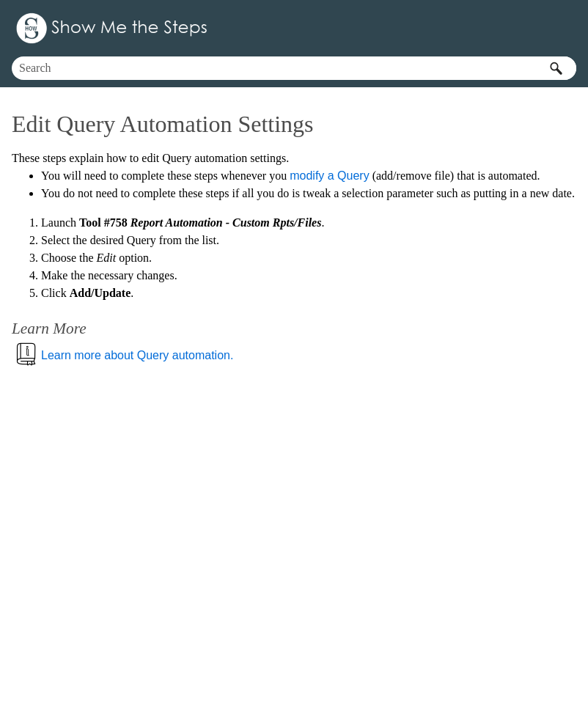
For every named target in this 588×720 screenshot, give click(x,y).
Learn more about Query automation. (137, 355)
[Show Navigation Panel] (568, 29)
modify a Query (329, 176)
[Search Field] (294, 68)
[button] (556, 68)
